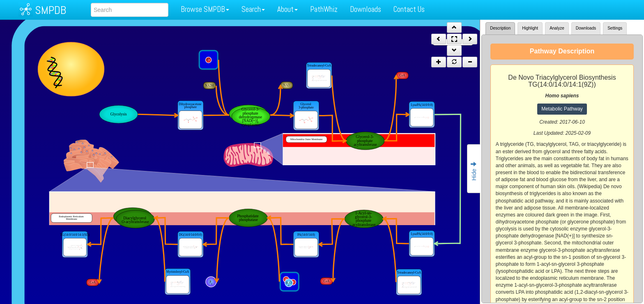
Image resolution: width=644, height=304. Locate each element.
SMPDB (51, 10)
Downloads (366, 9)
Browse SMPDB (205, 9)
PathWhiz (324, 9)
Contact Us (409, 9)
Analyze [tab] (557, 28)
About (287, 9)
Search (253, 9)
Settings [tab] (615, 28)
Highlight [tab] (530, 28)
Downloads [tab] (586, 28)
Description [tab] (500, 28)
